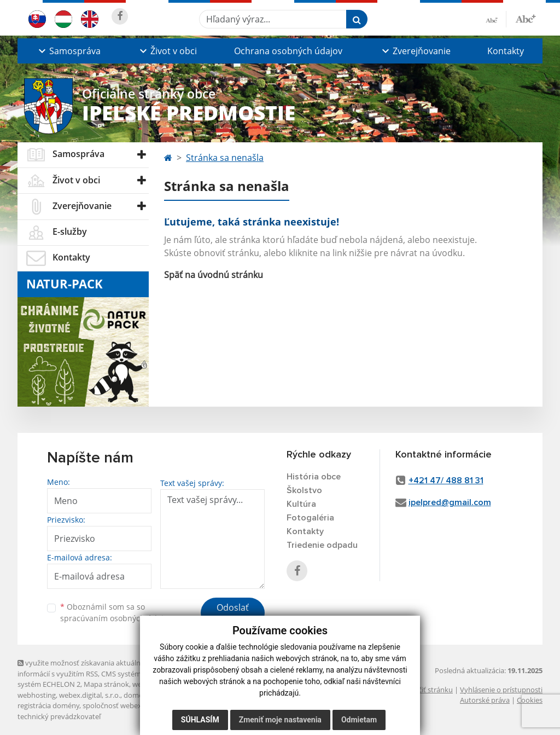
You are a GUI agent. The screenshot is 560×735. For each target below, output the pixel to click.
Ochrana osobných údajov (288, 51)
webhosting (37, 695)
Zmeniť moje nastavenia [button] (280, 720)
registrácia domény (48, 705)
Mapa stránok (106, 684)
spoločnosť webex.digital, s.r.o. (132, 705)
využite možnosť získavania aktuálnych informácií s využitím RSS (85, 668)
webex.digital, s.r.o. (90, 695)
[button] (68, 51)
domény (137, 695)
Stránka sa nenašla (225, 158)
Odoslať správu (233, 614)
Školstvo (304, 490)
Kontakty (506, 51)
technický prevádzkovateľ (59, 716)
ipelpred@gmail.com (450, 502)
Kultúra (301, 504)
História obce (314, 477)
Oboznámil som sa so (116, 612)
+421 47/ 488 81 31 (446, 481)
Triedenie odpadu (322, 545)
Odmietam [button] (359, 720)
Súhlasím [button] (200, 720)
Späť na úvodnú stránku (214, 275)
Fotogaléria (310, 518)
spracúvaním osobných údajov (116, 618)
